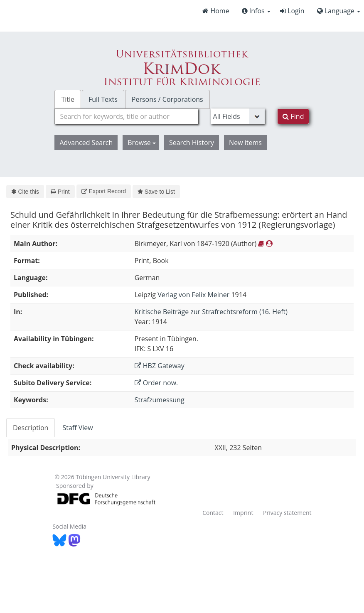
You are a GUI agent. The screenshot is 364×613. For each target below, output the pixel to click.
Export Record (104, 191)
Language (339, 11)
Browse (142, 143)
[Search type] (238, 116)
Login (292, 11)
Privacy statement (287, 513)
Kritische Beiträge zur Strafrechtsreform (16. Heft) (211, 312)
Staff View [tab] (77, 428)
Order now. (156, 383)
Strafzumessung (160, 400)
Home (216, 11)
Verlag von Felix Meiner (193, 295)
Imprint (243, 513)
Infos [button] (256, 11)
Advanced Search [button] (86, 143)
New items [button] (245, 143)
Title (68, 99)
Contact (213, 513)
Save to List (156, 192)
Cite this (25, 192)
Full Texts (103, 99)
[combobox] (126, 116)
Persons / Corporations (167, 99)
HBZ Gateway (160, 366)
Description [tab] (31, 428)
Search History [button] (192, 143)
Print (60, 192)
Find (293, 116)
